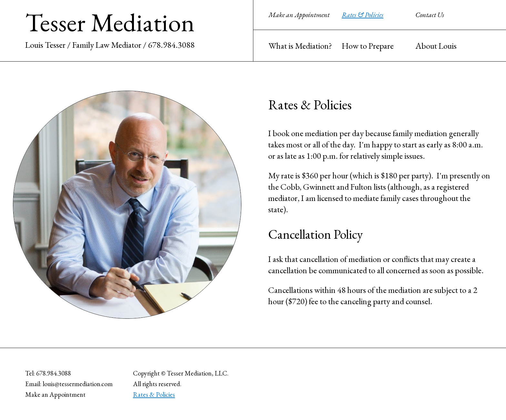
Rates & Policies (363, 15)
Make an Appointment (299, 15)
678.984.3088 (171, 45)
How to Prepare (368, 46)
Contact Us (430, 15)
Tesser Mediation (110, 22)
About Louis (436, 46)
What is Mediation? (300, 46)
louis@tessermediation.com (78, 384)
